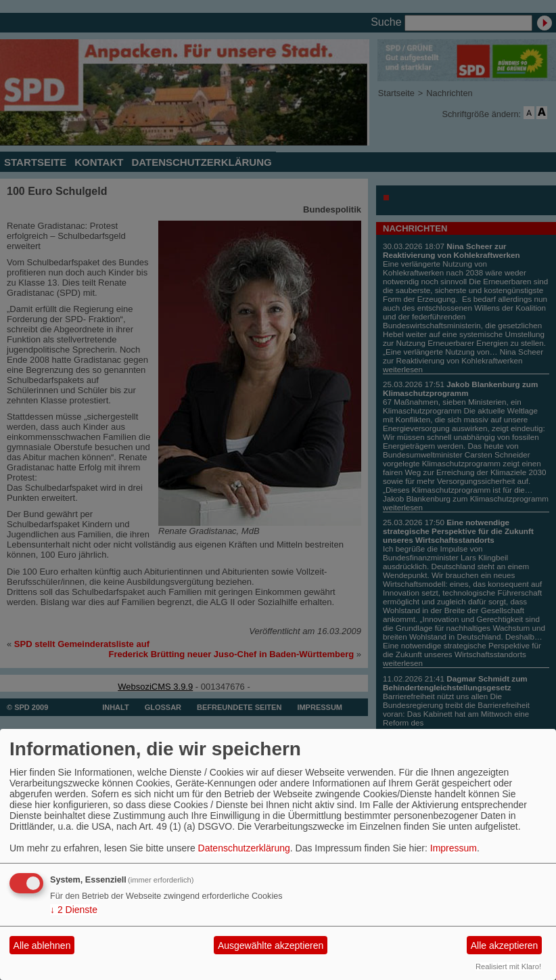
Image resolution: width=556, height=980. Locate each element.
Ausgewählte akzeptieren (271, 945)
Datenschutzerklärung (244, 848)
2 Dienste (74, 910)
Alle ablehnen (42, 945)
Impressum (454, 848)
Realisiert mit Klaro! (508, 966)
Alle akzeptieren (505, 945)
